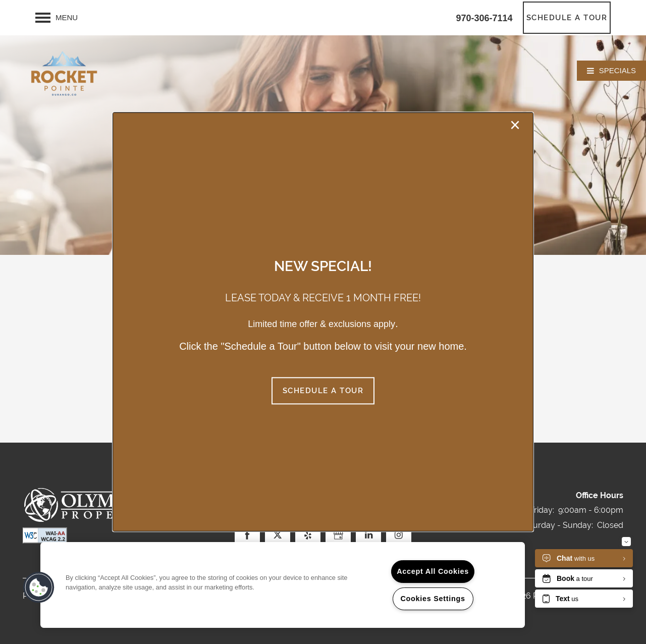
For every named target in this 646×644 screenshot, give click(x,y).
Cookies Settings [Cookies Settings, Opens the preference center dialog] (433, 599)
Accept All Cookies (433, 571)
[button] (323, 391)
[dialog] (323, 322)
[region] (283, 585)
